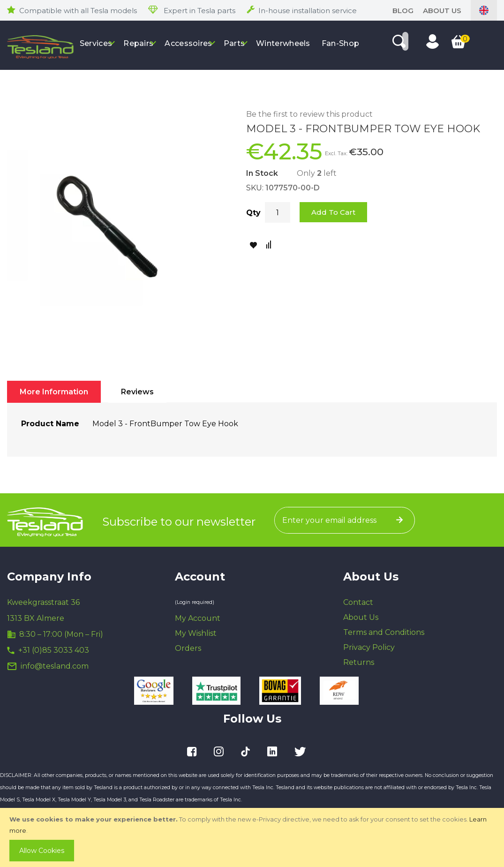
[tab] (54, 392)
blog (403, 11)
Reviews (137, 392)
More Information (54, 392)
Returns (359, 662)
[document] (253, 837)
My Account (198, 618)
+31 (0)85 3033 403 (54, 650)
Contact (358, 602)
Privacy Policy (369, 647)
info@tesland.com (55, 666)
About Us (442, 11)
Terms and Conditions (384, 632)
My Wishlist (196, 633)
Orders (188, 648)
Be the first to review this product (309, 114)
